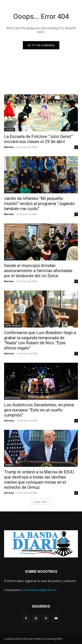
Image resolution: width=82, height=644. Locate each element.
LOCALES (10, 129)
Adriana (9, 353)
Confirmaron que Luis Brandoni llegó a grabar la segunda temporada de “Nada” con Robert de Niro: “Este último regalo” (40, 340)
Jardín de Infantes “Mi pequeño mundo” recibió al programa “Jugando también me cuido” (39, 204)
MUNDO (9, 465)
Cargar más (41, 502)
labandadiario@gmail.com (39, 590)
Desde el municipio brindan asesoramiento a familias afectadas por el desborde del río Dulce (38, 271)
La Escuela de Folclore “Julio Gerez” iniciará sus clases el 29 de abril (38, 139)
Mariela (9, 147)
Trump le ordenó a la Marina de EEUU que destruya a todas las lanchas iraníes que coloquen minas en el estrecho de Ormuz (39, 480)
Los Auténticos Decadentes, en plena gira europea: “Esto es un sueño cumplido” (39, 410)
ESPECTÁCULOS (13, 326)
